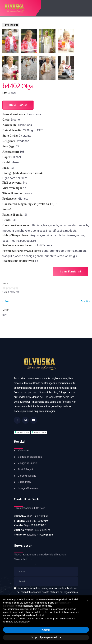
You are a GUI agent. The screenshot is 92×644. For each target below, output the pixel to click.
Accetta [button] (46, 630)
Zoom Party (24, 482)
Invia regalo (18, 105)
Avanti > (85, 301)
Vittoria (29, 530)
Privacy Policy (23, 432)
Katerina (32, 535)
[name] (46, 572)
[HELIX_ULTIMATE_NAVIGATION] (85, 8)
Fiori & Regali (25, 469)
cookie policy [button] (45, 606)
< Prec (6, 301)
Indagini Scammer (28, 488)
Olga (30, 516)
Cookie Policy (40, 432)
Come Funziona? (71, 272)
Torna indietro (11, 25)
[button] (88, 601)
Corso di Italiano (27, 476)
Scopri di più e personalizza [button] (46, 637)
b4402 (11, 86)
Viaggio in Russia (28, 463)
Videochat (23, 450)
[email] (46, 581)
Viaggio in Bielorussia (30, 457)
